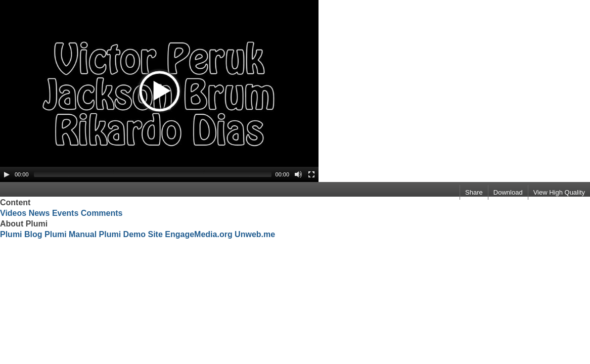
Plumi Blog (21, 234)
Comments (102, 213)
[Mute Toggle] (298, 174)
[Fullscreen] (311, 174)
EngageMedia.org (198, 234)
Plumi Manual (71, 234)
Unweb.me (255, 234)
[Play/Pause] (7, 174)
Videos (13, 213)
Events (65, 213)
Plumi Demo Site (131, 234)
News (39, 213)
